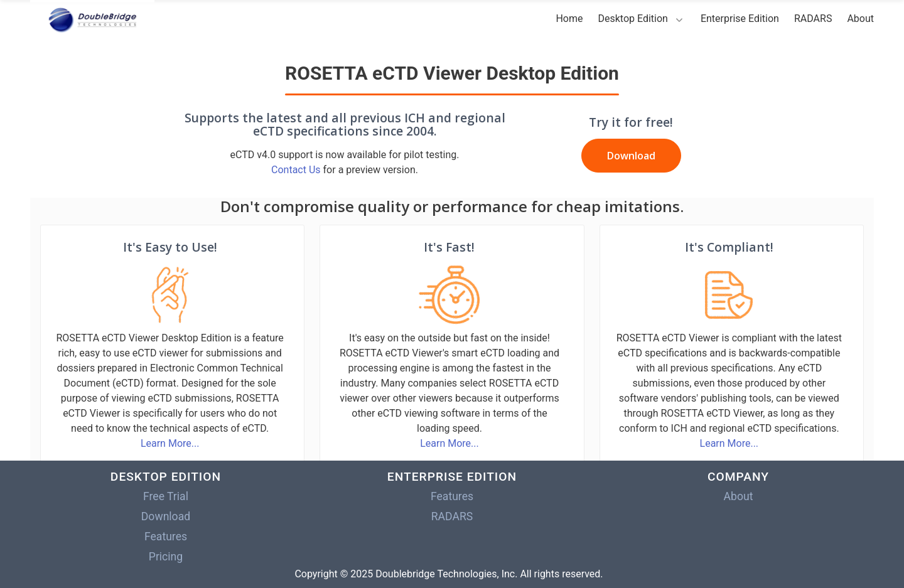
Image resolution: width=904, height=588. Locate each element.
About (860, 19)
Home (569, 19)
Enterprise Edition (740, 19)
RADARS (813, 19)
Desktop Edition (632, 19)
